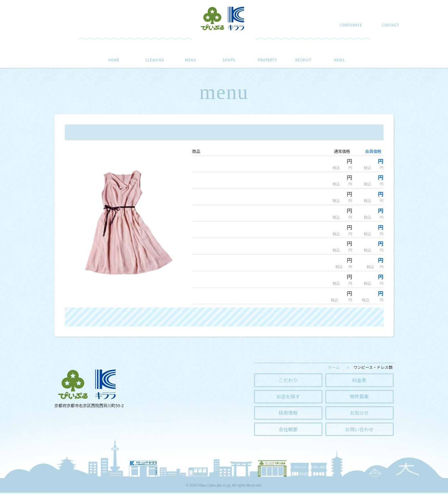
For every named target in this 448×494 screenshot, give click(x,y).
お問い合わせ (359, 430)
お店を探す (288, 397)
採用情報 (288, 413)
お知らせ (359, 413)
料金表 (359, 380)
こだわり (288, 380)
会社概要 (288, 430)
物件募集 (359, 397)
